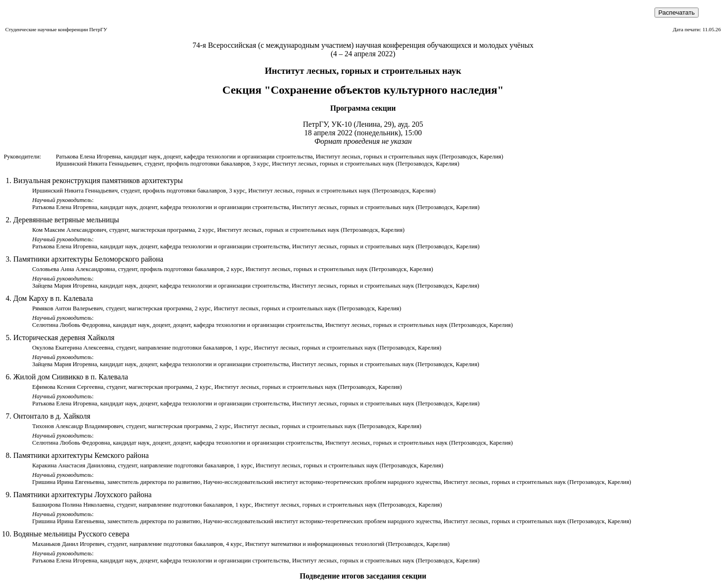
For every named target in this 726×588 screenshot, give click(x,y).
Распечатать (677, 13)
